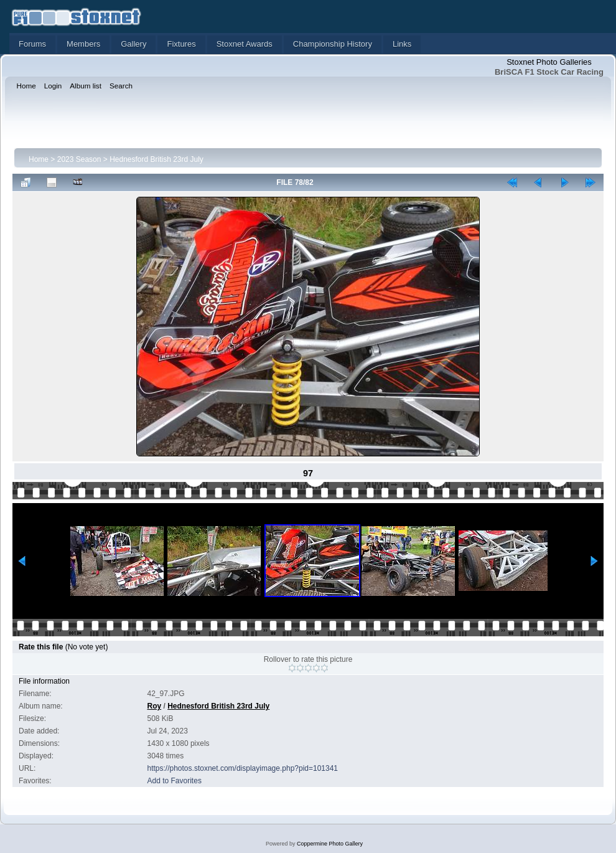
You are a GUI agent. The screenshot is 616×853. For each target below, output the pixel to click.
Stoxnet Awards (245, 44)
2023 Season (79, 159)
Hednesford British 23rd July (156, 159)
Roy (155, 706)
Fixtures (181, 44)
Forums (32, 44)
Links (402, 44)
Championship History (333, 44)
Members (83, 44)
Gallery (133, 44)
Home (39, 159)
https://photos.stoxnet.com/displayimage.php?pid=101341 (243, 768)
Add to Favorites (175, 781)
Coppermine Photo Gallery (330, 844)
